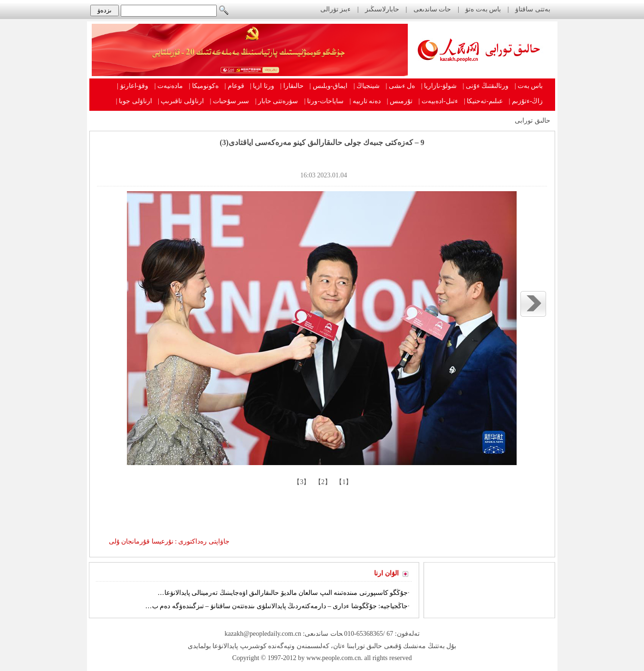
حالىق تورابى (533, 121)
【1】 (343, 482)
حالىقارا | (292, 86)
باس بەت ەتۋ (483, 9)
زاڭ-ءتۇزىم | (526, 101)
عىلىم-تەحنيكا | (483, 101)
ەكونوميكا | (204, 86)
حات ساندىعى (433, 9)
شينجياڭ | (367, 86)
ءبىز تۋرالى (336, 9)
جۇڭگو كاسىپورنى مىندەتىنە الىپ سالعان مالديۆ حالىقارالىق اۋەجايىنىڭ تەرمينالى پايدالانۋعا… (283, 593)
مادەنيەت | (169, 86)
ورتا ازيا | (262, 86)
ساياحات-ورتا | (324, 101)
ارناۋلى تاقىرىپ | (181, 101)
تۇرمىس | (400, 101)
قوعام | (234, 86)
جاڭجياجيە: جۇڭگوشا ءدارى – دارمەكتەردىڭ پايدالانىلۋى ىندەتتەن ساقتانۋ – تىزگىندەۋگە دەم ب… (277, 606)
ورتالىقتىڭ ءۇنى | (485, 86)
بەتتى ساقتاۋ (532, 9)
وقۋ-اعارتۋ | (133, 86)
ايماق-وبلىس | (328, 86)
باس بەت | (529, 86)
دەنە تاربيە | (365, 101)
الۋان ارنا (386, 573)
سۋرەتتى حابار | (277, 101)
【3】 (301, 482)
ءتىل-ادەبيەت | (438, 101)
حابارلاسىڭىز (382, 9)
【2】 (322, 482)
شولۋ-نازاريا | (439, 86)
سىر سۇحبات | (229, 101)
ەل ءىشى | (401, 86)
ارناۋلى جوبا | (134, 101)
